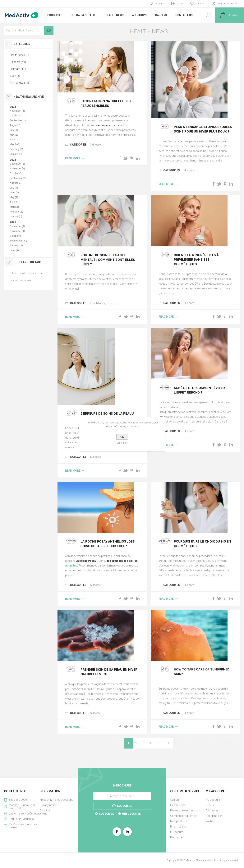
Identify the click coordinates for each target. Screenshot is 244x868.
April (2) (14, 140)
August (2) (16, 183)
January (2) (16, 154)
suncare (14, 280)
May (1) (14, 197)
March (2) (15, 144)
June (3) (14, 250)
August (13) (16, 245)
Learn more (122, 443)
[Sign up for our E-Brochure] (122, 796)
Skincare (95, 145)
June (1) (14, 192)
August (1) (16, 125)
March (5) (15, 207)
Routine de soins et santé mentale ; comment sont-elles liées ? (108, 260)
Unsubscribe (131, 814)
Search (49, 30)
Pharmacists (178, 827)
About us (45, 810)
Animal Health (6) (20, 83)
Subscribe (106, 814)
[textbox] (29, 30)
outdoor (14, 273)
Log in (180, 4)
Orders (210, 805)
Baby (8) (15, 76)
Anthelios (71, 566)
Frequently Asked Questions (56, 800)
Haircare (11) (18, 69)
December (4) (17, 226)
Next (168, 743)
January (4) (16, 216)
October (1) (16, 116)
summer (33, 273)
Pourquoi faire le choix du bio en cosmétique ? (202, 544)
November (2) (17, 168)
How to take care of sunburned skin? (202, 672)
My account (213, 800)
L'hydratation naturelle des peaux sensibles (106, 103)
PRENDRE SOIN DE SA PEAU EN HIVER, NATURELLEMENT (109, 672)
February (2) (16, 149)
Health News (98, 303)
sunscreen (25, 280)
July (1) (14, 130)
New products (179, 821)
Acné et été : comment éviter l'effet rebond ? (199, 390)
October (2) (16, 173)
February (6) (16, 212)
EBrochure (177, 832)
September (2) (18, 178)
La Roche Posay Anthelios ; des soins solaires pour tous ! (108, 544)
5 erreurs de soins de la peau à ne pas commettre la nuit (107, 416)
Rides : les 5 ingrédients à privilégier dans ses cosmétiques (196, 259)
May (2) (14, 135)
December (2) (17, 164)
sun (41, 273)
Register (160, 4)
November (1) (17, 111)
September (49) (18, 241)
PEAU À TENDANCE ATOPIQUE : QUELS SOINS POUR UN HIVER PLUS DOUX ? (203, 129)
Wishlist (210, 821)
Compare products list (228, 4)
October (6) (16, 236)
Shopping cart (214, 816)
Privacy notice (48, 805)
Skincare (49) (18, 62)
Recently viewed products (186, 810)
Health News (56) (20, 55)
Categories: (79, 145)
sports (23, 273)
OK (122, 437)
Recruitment (177, 837)
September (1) (18, 120)
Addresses (212, 810)
